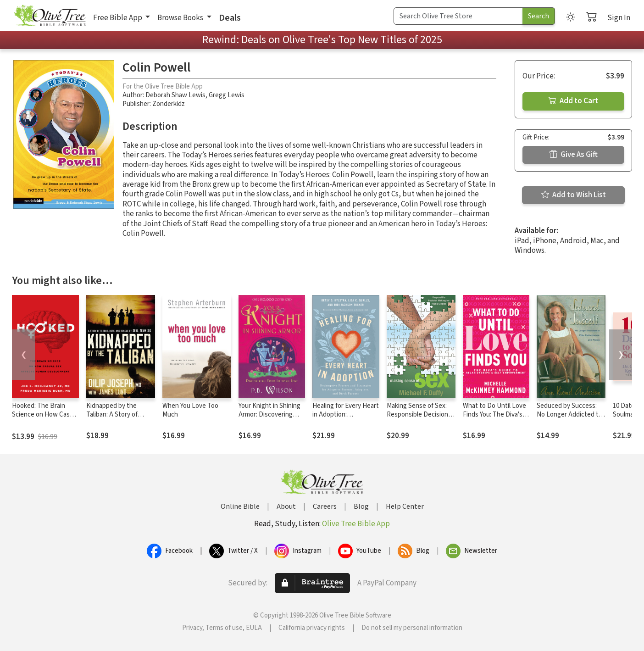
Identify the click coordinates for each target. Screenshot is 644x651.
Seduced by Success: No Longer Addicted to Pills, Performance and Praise (569, 419)
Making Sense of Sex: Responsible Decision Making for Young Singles (417, 419)
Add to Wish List (574, 195)
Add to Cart (573, 101)
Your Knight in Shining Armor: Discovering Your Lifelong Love (269, 415)
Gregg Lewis (227, 95)
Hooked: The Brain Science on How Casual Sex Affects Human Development (45, 419)
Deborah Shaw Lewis (175, 95)
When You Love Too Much (190, 410)
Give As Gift (574, 155)
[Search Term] (458, 16)
